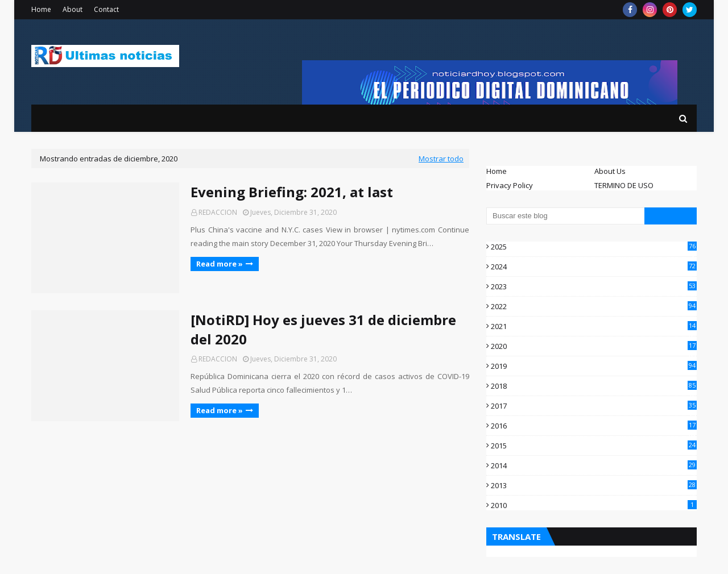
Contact (106, 9)
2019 (594, 366)
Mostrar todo (441, 159)
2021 (594, 326)
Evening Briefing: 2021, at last (292, 192)
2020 (594, 346)
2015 (594, 446)
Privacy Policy (510, 185)
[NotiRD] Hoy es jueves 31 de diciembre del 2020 (323, 329)
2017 (594, 406)
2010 (594, 505)
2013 (594, 485)
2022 (594, 306)
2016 (594, 426)
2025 (594, 247)
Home (41, 9)
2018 (594, 386)
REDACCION (218, 212)
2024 (594, 267)
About (73, 9)
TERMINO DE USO (624, 185)
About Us (610, 171)
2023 (594, 286)
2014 (594, 465)
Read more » (220, 264)
